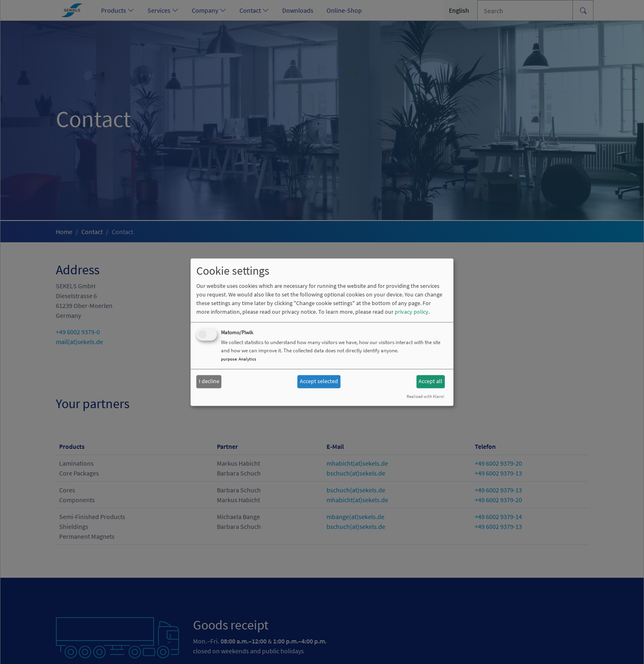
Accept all (430, 381)
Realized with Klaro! (425, 396)
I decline (209, 381)
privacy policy (412, 312)
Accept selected (319, 381)
